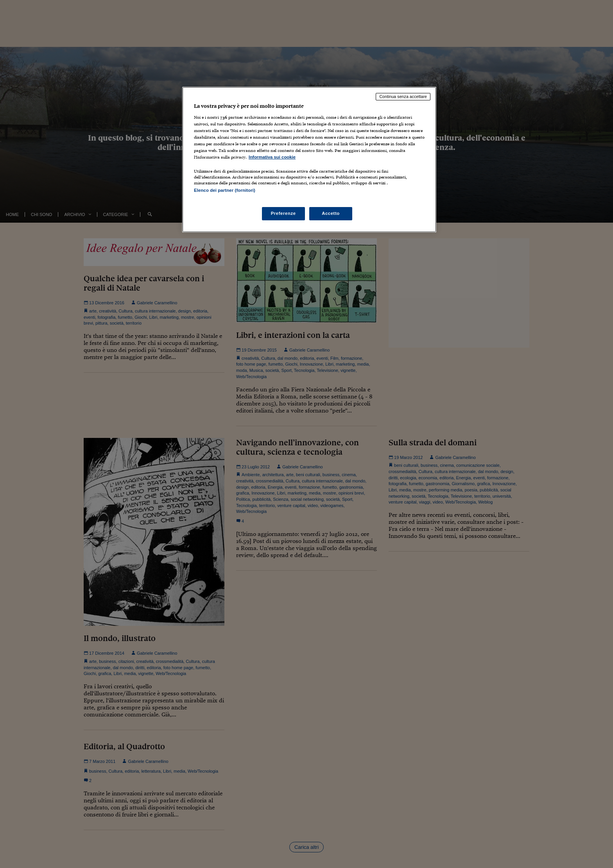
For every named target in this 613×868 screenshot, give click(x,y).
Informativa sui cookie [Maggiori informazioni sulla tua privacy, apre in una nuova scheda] (272, 157)
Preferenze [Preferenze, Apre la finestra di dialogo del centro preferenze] (283, 213)
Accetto (331, 213)
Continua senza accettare (403, 96)
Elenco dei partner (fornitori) (225, 190)
